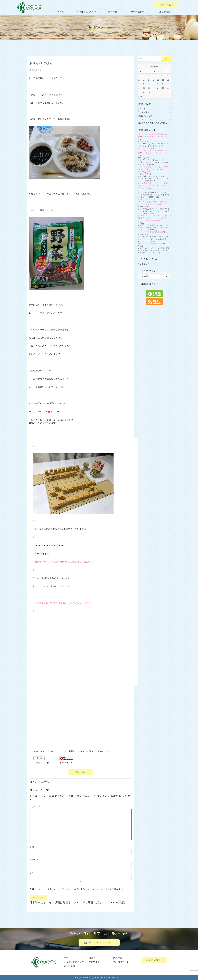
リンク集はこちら (146, 264)
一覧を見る (81, 772)
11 (163, 80)
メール (34, 860)
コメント (35, 807)
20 (140, 88)
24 (158, 88)
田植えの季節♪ (144, 112)
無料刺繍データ (139, 12)
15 (149, 84)
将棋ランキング (66, 763)
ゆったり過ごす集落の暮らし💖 (152, 232)
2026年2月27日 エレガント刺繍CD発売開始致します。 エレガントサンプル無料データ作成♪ (153, 202)
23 (154, 88)
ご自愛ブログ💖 (145, 119)
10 (158, 80)
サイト (33, 873)
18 (163, 84)
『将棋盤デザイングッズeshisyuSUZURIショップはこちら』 (64, 562)
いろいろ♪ (142, 109)
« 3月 (141, 96)
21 (144, 88)
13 (140, 84)
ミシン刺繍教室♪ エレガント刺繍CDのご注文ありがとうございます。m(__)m (153, 169)
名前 (33, 847)
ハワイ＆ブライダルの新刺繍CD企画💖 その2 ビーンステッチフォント (154, 137)
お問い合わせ (165, 5)
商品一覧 (113, 12)
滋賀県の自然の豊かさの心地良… (152, 123)
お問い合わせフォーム (99, 942)
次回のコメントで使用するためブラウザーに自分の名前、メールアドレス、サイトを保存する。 (77, 889)
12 (168, 80)
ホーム (61, 12)
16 (154, 84)
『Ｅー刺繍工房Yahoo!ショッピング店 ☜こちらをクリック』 (64, 603)
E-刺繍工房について (87, 12)
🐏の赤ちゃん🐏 (145, 116)
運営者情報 (165, 12)
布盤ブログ (94, 962)
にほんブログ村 (41, 763)
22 (149, 88)
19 (168, 84)
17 (158, 84)
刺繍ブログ (94, 958)
